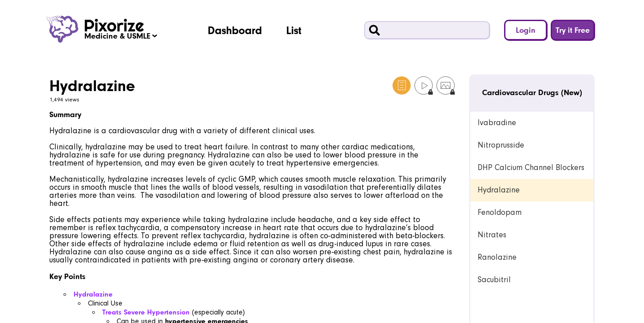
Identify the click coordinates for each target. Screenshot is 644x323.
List (294, 30)
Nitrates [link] (492, 235)
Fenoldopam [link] (500, 212)
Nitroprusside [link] (501, 145)
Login (526, 30)
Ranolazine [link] (497, 257)
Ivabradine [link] (497, 123)
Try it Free (573, 30)
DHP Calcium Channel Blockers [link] (531, 168)
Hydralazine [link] (499, 190)
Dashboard (235, 30)
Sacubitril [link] (494, 280)
